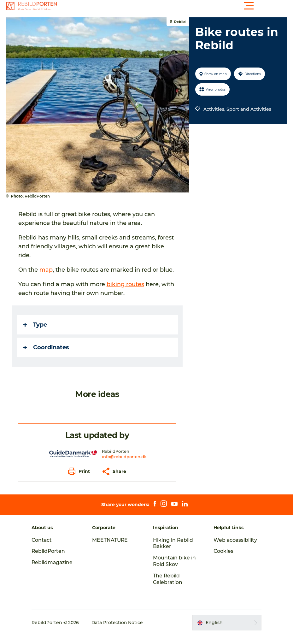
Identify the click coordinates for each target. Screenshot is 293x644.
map (47, 270)
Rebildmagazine (56, 571)
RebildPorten (52, 560)
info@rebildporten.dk (124, 465)
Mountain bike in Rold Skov (175, 570)
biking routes (126, 293)
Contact (45, 549)
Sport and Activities (249, 109)
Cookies (222, 560)
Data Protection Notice (121, 631)
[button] (175, 6)
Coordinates (47, 356)
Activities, (215, 109)
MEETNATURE (112, 549)
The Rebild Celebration (168, 588)
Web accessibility (234, 549)
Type (36, 334)
